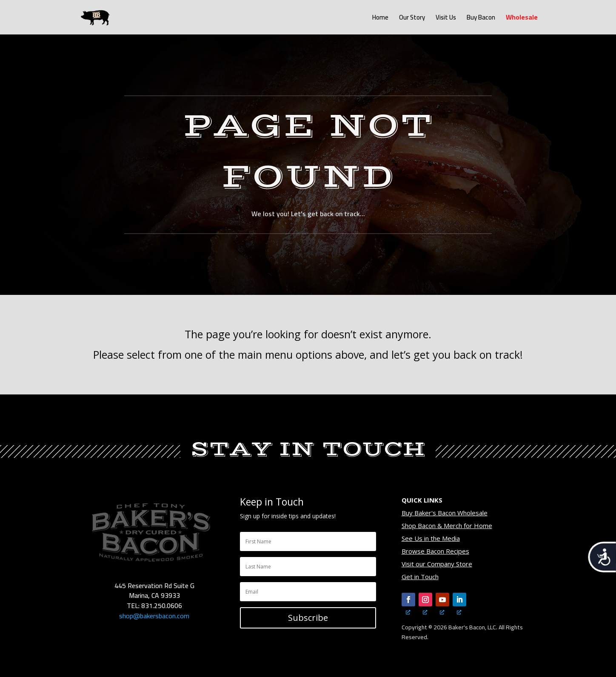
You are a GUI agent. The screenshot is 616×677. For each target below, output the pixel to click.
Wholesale (522, 19)
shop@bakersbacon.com (154, 616)
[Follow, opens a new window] (408, 600)
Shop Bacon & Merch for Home (447, 526)
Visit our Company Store (437, 564)
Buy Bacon (481, 19)
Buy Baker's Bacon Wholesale (445, 513)
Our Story (412, 19)
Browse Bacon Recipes (435, 551)
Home (380, 19)
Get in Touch (420, 577)
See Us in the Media (431, 538)
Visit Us (446, 19)
